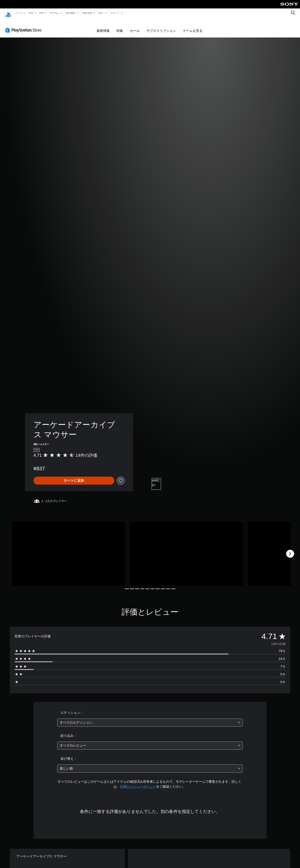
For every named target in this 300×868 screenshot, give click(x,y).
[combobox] (150, 718)
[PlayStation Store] (24, 26)
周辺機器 (71, 13)
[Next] (290, 549)
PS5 (31, 13)
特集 (120, 26)
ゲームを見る (193, 26)
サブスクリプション (161, 26)
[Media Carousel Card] (68, 549)
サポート (115, 13)
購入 (101, 13)
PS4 (42, 13)
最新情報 (87, 13)
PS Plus (55, 13)
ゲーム (18, 13)
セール (135, 26)
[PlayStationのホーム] (8, 13)
